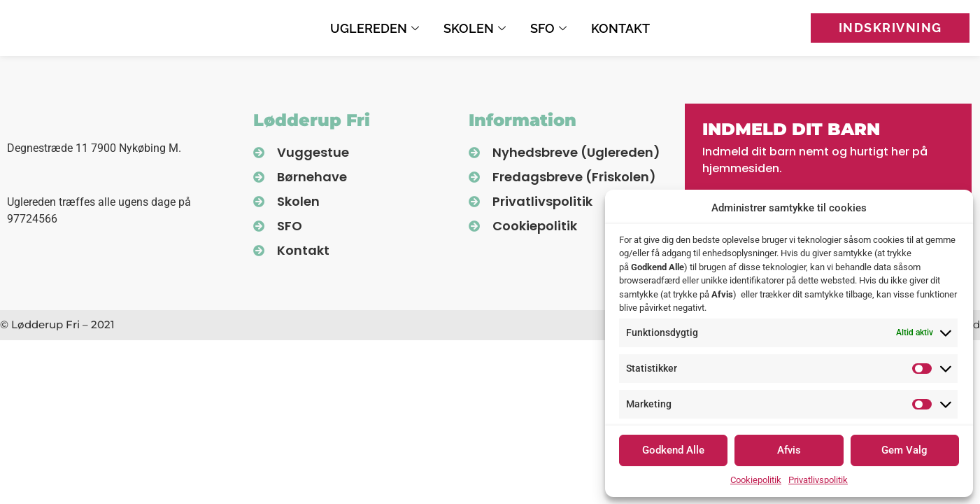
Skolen (476, 28)
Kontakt (620, 28)
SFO (550, 28)
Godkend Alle (673, 450)
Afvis (789, 450)
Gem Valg (904, 450)
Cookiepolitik (756, 480)
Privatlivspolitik (818, 480)
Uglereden (376, 28)
